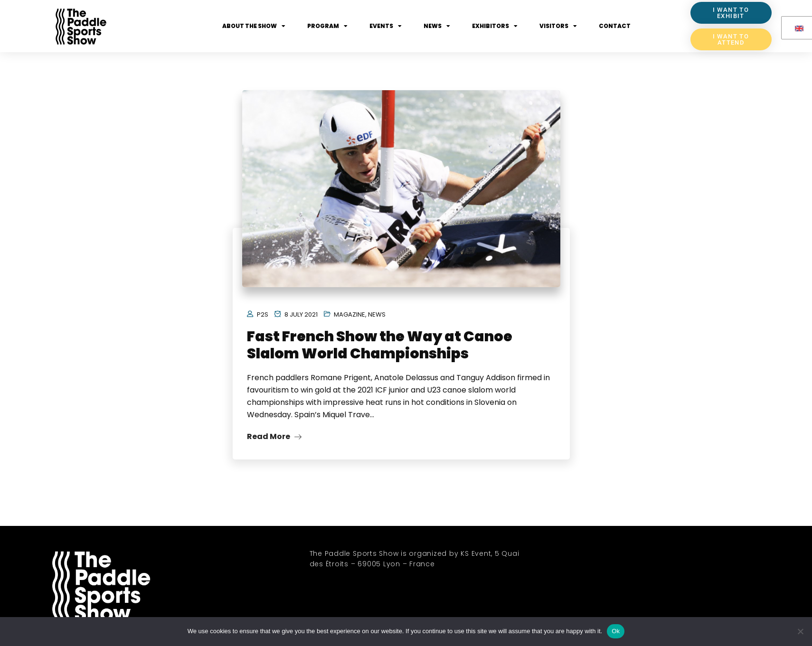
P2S (263, 314)
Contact (615, 26)
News (437, 26)
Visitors (558, 26)
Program (327, 26)
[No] (800, 631)
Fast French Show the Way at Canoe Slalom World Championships (380, 345)
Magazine (349, 314)
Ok (616, 631)
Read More (274, 436)
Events (386, 26)
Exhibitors (495, 26)
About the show (254, 26)
